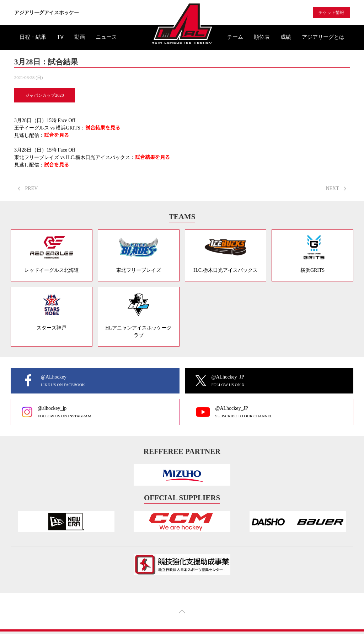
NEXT (336, 188)
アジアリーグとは (323, 37)
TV (60, 37)
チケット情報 (331, 12)
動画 (80, 37)
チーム (235, 37)
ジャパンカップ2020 (45, 95)
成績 (286, 37)
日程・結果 (33, 37)
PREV (28, 188)
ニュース (106, 37)
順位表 (262, 37)
